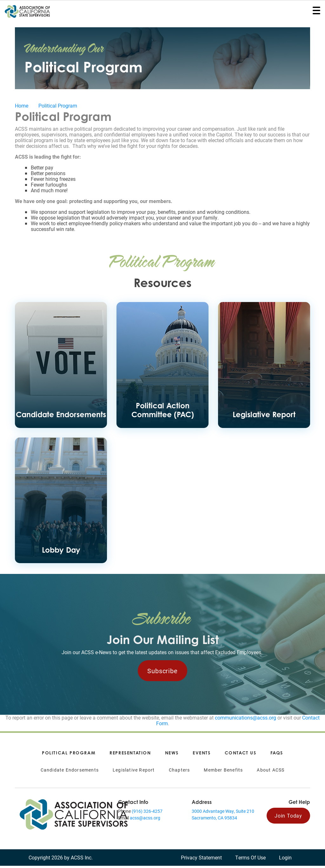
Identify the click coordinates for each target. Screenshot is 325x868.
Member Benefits (223, 772)
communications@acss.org (245, 720)
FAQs (277, 755)
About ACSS (271, 772)
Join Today (288, 818)
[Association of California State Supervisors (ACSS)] (74, 816)
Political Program (58, 105)
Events (202, 755)
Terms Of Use (250, 860)
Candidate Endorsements (70, 772)
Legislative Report (134, 772)
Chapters (179, 772)
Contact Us (241, 755)
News (172, 755)
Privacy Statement (201, 860)
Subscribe (162, 673)
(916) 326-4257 (147, 813)
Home (22, 105)
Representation (130, 755)
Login (285, 860)
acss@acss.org (145, 820)
